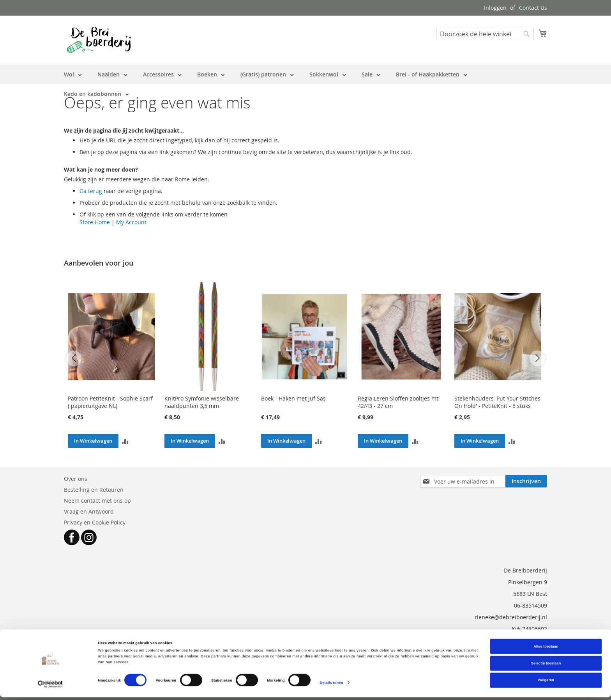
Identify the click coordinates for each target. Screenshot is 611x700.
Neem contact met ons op (97, 501)
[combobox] (485, 34)
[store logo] (99, 40)
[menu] (305, 84)
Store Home (95, 222)
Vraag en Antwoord (89, 511)
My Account (131, 222)
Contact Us (533, 8)
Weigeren (546, 683)
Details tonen (331, 686)
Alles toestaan (546, 649)
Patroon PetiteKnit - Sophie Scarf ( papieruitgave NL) (110, 402)
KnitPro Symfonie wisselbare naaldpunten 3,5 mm (202, 402)
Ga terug (91, 191)
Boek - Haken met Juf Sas (293, 398)
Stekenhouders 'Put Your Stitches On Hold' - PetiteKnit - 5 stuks (497, 402)
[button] (125, 441)
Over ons (76, 479)
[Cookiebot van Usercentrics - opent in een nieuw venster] (50, 687)
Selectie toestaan (546, 666)
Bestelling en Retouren (94, 490)
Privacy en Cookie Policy (95, 522)
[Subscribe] (526, 481)
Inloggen (495, 8)
